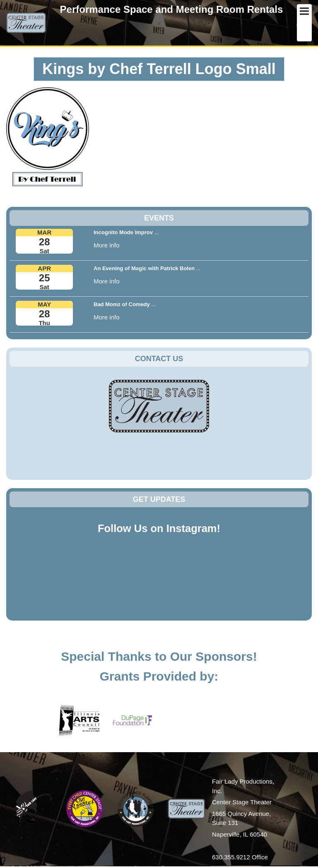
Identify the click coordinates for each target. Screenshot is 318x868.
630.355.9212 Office (240, 857)
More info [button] (107, 245)
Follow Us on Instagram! (159, 528)
